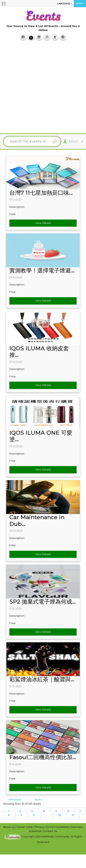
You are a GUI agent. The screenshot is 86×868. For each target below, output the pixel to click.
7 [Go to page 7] (80, 811)
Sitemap (77, 827)
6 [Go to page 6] (69, 811)
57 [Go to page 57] (73, 815)
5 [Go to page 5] (56, 811)
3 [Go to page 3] (32, 811)
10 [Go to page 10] (34, 815)
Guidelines (63, 827)
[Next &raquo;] (81, 815)
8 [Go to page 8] (9, 815)
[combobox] (76, 142)
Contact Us (50, 831)
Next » (39, 800)
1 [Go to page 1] (9, 811)
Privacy (40, 827)
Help (30, 827)
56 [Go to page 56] (60, 815)
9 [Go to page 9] (21, 815)
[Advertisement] (42, 89)
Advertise (35, 831)
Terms (50, 827)
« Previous (15, 800)
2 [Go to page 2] (20, 811)
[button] (4, 4)
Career (21, 827)
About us (9, 827)
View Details (43, 223)
